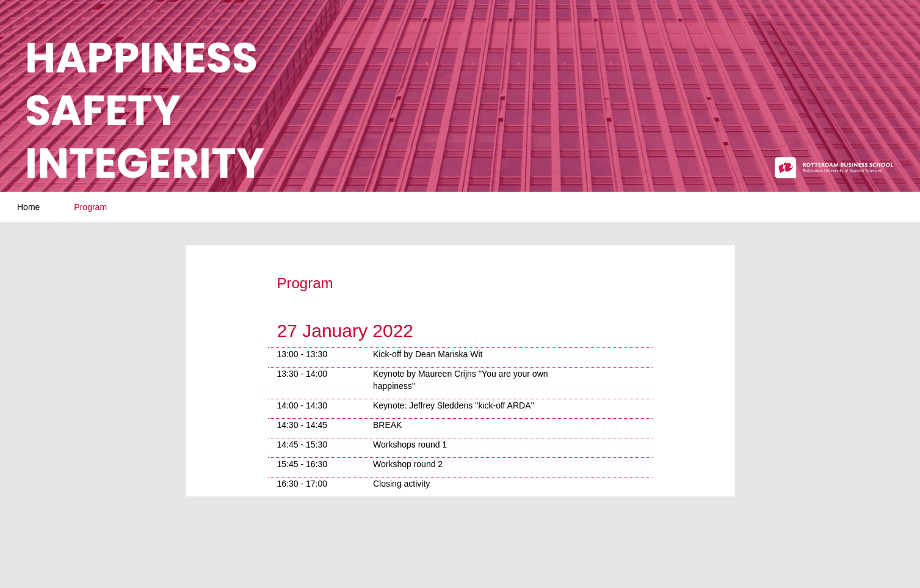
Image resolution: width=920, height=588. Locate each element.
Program (90, 207)
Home (28, 207)
